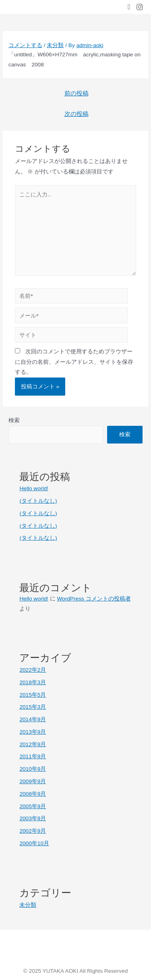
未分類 (55, 45)
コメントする (25, 45)
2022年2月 (33, 670)
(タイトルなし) (38, 501)
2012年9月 (33, 744)
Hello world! (34, 488)
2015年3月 (33, 707)
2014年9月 (33, 719)
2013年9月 (33, 732)
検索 (14, 420)
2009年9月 (33, 781)
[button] (129, 7)
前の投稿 (77, 93)
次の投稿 (77, 114)
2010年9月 (33, 769)
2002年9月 (33, 831)
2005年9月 (33, 806)
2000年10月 (34, 843)
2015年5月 (33, 695)
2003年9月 (33, 818)
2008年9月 (33, 794)
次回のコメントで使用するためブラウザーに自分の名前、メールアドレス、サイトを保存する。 (74, 362)
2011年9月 (33, 756)
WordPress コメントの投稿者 (94, 599)
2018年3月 (33, 682)
